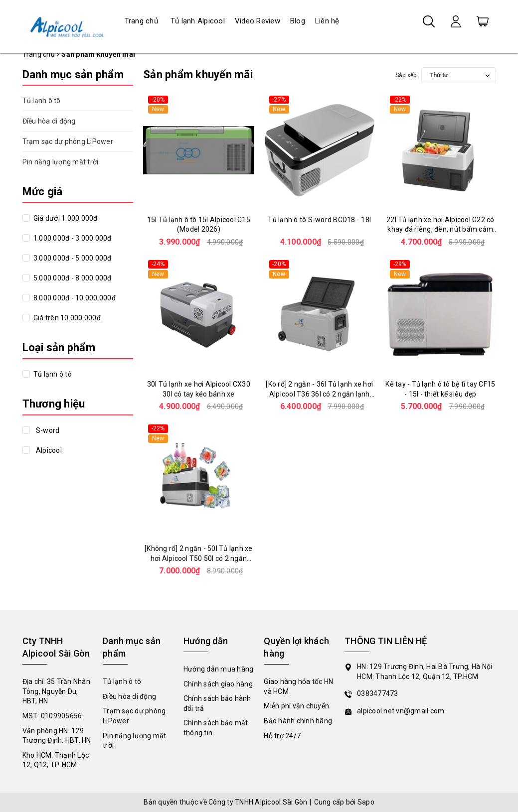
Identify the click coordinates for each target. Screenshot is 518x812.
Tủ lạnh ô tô (42, 101)
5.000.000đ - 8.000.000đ (72, 278)
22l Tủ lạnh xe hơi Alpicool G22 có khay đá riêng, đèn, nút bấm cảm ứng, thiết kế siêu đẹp (440, 229)
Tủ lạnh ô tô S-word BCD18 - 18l (319, 220)
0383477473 (378, 693)
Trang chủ (141, 21)
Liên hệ (327, 21)
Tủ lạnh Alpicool (198, 21)
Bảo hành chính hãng (298, 721)
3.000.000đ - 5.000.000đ (72, 258)
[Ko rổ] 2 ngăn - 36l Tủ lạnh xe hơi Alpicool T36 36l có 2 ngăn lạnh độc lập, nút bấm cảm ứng (319, 394)
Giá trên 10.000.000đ (66, 318)
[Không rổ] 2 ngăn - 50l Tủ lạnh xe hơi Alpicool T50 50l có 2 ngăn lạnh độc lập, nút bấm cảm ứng (199, 558)
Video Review (258, 21)
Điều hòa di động (49, 121)
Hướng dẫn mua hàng (219, 669)
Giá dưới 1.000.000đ (65, 218)
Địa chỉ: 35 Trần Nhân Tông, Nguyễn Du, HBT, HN (56, 691)
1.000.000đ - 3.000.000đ (72, 238)
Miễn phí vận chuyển (296, 706)
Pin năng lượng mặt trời (61, 162)
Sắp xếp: (407, 75)
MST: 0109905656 (52, 716)
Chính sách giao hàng (218, 684)
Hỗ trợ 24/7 (282, 736)
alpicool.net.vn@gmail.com (401, 711)
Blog (298, 21)
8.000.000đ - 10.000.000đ (74, 298)
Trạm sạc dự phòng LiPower (68, 141)
